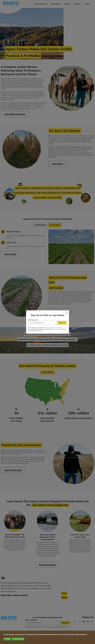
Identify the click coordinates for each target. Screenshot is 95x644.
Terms (49, 327)
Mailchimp (56, 329)
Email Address (33, 320)
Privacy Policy (56, 327)
